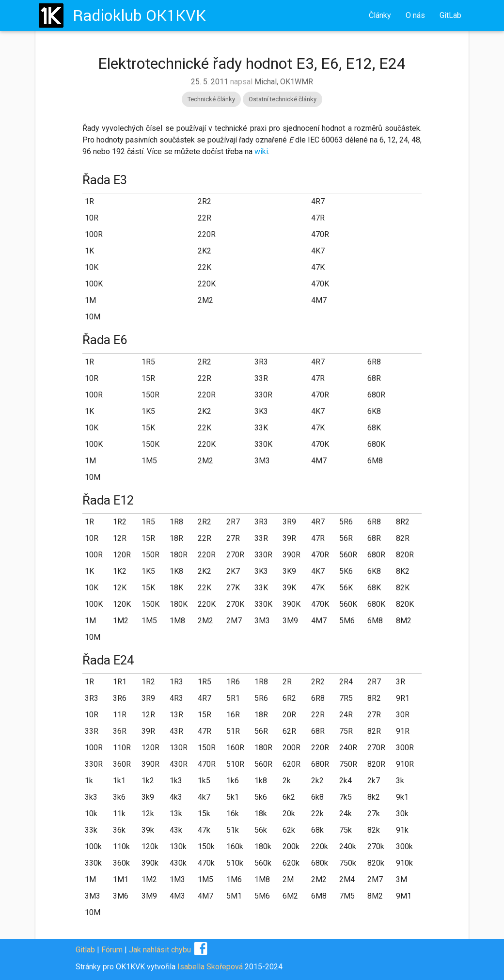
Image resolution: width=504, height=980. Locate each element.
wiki (261, 151)
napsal (252, 82)
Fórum (112, 950)
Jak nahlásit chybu (160, 950)
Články (380, 15)
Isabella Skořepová (210, 967)
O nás (415, 15)
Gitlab (85, 950)
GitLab (450, 15)
